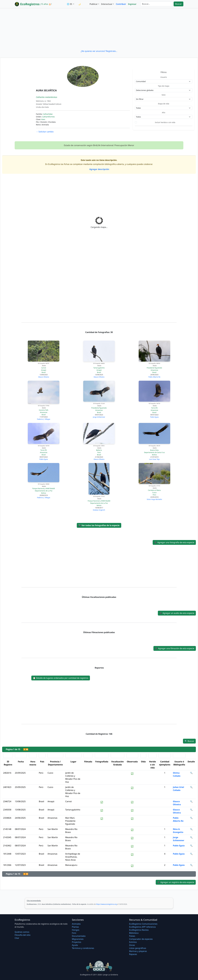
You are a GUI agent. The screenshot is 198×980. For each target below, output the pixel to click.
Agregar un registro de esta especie (176, 882)
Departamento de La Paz (44, 491)
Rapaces (133, 954)
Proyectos (76, 942)
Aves (43, 119)
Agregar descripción (99, 169)
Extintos (133, 942)
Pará (99, 452)
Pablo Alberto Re (154, 377)
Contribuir (121, 4)
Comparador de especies (141, 939)
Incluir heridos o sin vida (165, 122)
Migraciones (78, 939)
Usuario (164, 77)
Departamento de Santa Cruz (154, 452)
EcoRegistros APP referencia (142, 927)
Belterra (99, 450)
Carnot (44, 368)
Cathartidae (48, 114)
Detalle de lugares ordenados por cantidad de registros (61, 678)
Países (132, 936)
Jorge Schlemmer (99, 417)
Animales (76, 924)
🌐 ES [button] (70, 4)
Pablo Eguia (154, 417)
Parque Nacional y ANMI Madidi (44, 488)
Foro (74, 933)
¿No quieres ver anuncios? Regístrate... (99, 51)
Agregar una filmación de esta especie (175, 648)
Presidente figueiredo (154, 368)
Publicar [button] (94, 4)
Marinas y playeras (138, 951)
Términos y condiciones (83, 948)
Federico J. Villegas (44, 419)
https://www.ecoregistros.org (107, 904)
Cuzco (154, 493)
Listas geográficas (138, 948)
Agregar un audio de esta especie (177, 613)
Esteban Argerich (99, 510)
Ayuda (75, 945)
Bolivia (154, 455)
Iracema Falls (44, 410)
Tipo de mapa (164, 86)
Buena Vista (154, 450)
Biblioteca (134, 933)
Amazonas (154, 370)
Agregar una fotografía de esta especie (174, 542)
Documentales (79, 936)
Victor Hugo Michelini (154, 499)
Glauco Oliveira (44, 377)
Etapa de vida (164, 104)
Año (164, 112)
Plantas (75, 927)
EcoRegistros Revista (139, 930)
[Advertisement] (99, 29)
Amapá (44, 370)
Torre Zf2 (154, 408)
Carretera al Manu (154, 490)
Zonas (132, 945)
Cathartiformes (48, 117)
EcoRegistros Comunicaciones (143, 924)
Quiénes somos (22, 932)
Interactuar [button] (107, 4)
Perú (154, 495)
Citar (17, 938)
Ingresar (132, 4)
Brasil (44, 372)
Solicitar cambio (45, 132)
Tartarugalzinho (99, 368)
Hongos (76, 930)
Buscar (178, 4)
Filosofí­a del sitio (23, 935)
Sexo (164, 95)
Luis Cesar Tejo (154, 459)
